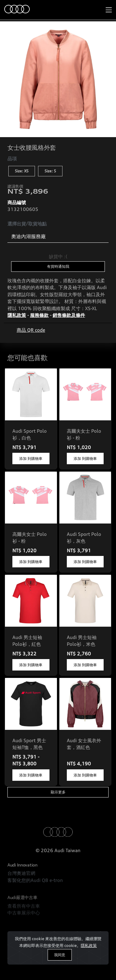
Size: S (50, 171)
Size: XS (22, 171)
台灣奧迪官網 (21, 892)
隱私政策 (89, 945)
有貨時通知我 (58, 266)
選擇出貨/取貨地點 (27, 224)
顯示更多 (58, 792)
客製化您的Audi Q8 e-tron (35, 898)
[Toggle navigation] (109, 10)
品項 (12, 159)
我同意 (60, 955)
